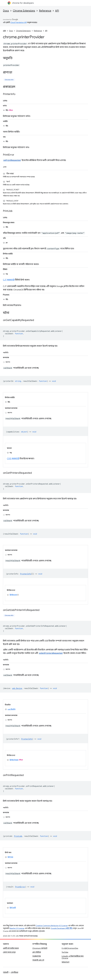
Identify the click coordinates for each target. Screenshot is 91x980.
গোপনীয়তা (14, 972)
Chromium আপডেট (40, 948)
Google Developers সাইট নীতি (62, 928)
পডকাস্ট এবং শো (38, 960)
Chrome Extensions (24, 11)
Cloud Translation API (19, 22)
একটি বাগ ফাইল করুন (11, 948)
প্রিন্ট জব (10, 857)
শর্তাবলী (6, 972)
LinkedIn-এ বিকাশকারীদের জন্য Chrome (73, 957)
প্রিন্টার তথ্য (13, 595)
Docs (6, 11)
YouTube (65, 952)
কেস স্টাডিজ (37, 952)
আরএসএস (65, 962)
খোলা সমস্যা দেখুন (9, 952)
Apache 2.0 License (17, 928)
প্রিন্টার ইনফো (14, 760)
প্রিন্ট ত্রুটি (13, 908)
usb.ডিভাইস (12, 709)
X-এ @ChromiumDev (70, 948)
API (57, 11)
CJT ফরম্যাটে (9, 280)
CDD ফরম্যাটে (13, 459)
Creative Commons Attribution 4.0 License (52, 926)
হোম (4, 31)
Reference (45, 11)
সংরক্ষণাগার (37, 956)
